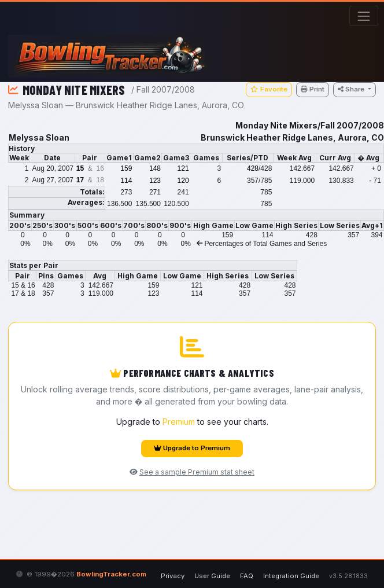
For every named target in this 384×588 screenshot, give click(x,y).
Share (352, 89)
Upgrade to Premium (192, 448)
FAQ (247, 576)
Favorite (269, 89)
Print (313, 89)
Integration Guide (291, 576)
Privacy (173, 576)
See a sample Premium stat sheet (192, 472)
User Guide (212, 576)
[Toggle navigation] (363, 16)
